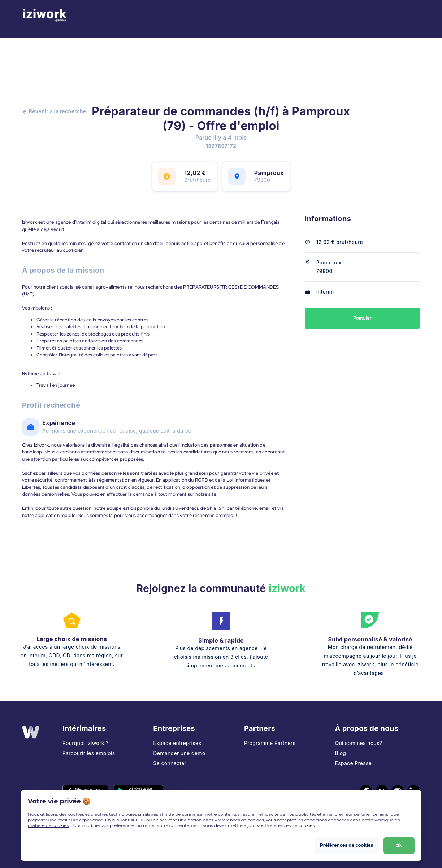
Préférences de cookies (346, 845)
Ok (399, 845)
